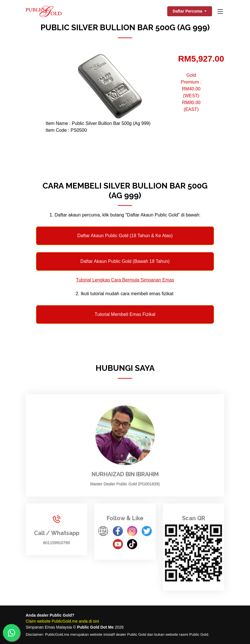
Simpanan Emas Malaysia (49, 627)
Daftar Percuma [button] (188, 11)
